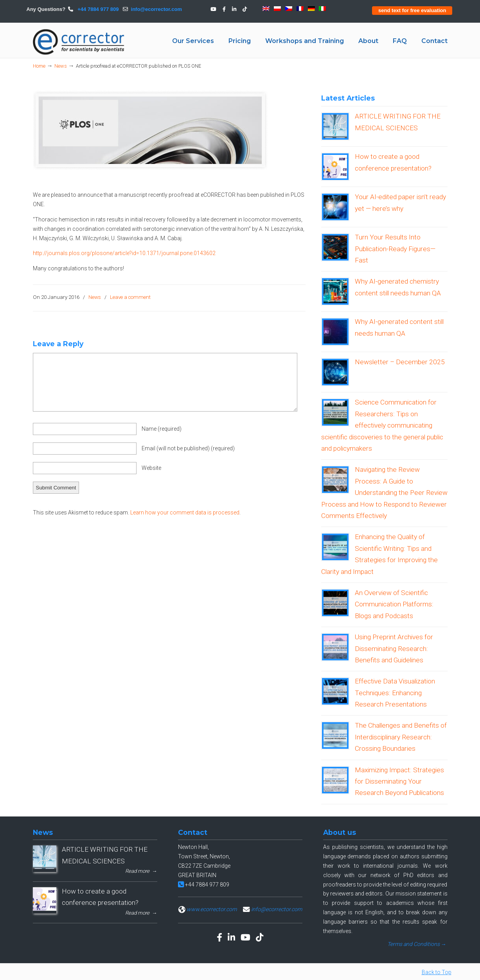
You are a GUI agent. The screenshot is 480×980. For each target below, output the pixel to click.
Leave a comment (130, 297)
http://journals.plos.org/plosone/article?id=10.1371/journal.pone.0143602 (124, 253)
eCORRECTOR (79, 42)
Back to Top (437, 972)
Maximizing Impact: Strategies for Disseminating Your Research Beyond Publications (399, 781)
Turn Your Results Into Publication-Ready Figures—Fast (395, 249)
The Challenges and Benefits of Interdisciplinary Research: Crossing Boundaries (401, 737)
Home (39, 66)
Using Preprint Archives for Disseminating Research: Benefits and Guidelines (394, 648)
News (61, 66)
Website (151, 468)
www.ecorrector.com (212, 909)
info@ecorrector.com (156, 9)
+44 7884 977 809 (98, 9)
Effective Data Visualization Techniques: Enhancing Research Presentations (395, 693)
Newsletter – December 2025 (400, 362)
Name (162, 429)
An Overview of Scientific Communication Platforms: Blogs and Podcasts (394, 604)
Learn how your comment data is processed (185, 512)
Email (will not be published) (188, 448)
